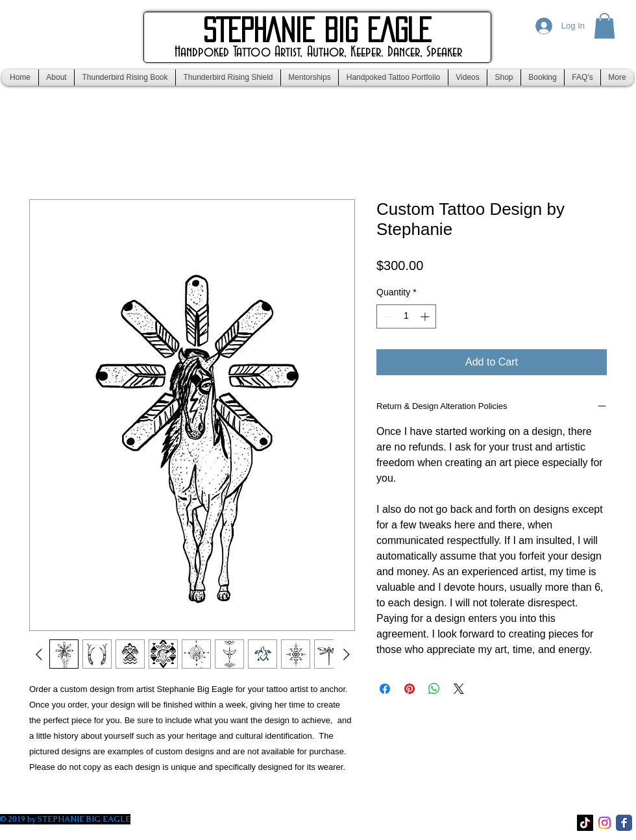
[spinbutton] (406, 316)
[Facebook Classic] (624, 823)
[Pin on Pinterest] (410, 689)
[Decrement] (386, 316)
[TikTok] (585, 823)
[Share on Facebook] (385, 689)
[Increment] (426, 316)
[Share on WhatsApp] (434, 689)
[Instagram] (605, 823)
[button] (605, 26)
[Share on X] (459, 689)
